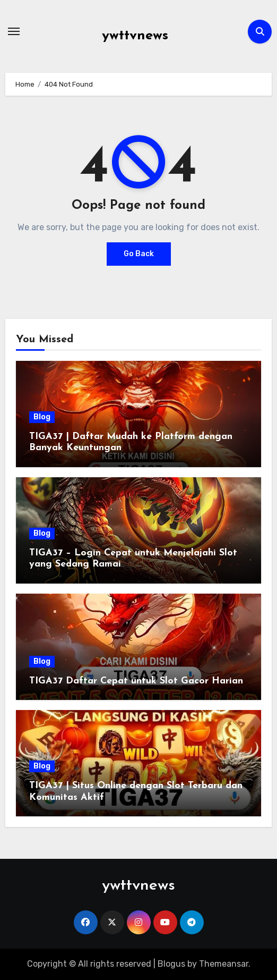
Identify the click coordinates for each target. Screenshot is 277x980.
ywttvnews (135, 36)
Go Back (139, 254)
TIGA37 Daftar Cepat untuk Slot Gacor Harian (136, 681)
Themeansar (224, 964)
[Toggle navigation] (14, 31)
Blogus (171, 964)
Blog (42, 417)
